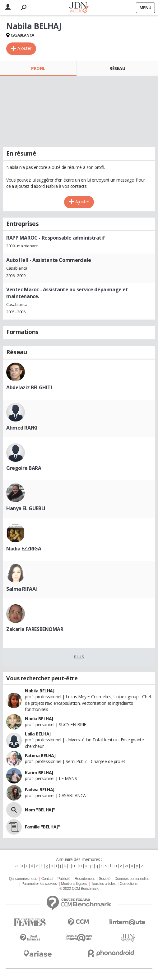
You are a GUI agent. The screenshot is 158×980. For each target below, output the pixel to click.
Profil (38, 68)
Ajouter (24, 48)
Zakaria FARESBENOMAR (35, 629)
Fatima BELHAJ (40, 755)
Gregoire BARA (24, 468)
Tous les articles (103, 884)
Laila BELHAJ (38, 734)
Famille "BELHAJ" (42, 827)
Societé (105, 879)
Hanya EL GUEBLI (26, 508)
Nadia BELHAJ (39, 719)
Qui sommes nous (23, 879)
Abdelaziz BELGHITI (29, 387)
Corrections (129, 884)
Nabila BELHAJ (40, 691)
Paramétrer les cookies (39, 884)
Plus (79, 657)
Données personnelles (132, 879)
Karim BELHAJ (39, 773)
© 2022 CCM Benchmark (79, 889)
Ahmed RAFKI (22, 428)
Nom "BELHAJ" (40, 810)
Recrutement (85, 879)
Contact (47, 879)
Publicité (64, 879)
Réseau (117, 68)
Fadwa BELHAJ (40, 790)
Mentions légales (74, 884)
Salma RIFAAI (22, 589)
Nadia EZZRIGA (24, 549)
